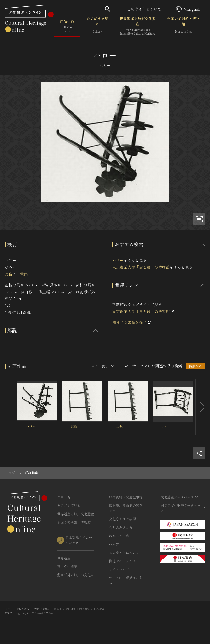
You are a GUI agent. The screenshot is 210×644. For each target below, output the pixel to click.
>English (188, 9)
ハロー (118, 260)
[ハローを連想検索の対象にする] (20, 427)
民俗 (9, 274)
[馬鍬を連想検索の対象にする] (65, 427)
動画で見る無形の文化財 (75, 575)
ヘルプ (114, 544)
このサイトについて (144, 9)
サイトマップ (119, 569)
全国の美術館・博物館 (183, 26)
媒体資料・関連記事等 (126, 497)
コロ (165, 426)
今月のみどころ (121, 527)
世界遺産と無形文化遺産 (138, 26)
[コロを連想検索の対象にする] (156, 427)
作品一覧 (67, 26)
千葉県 (22, 274)
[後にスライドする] (200, 407)
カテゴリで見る (97, 26)
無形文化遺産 (67, 566)
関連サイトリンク (122, 561)
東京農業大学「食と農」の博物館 (141, 267)
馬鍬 (74, 426)
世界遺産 (64, 558)
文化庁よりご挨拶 (122, 519)
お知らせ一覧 (119, 536)
